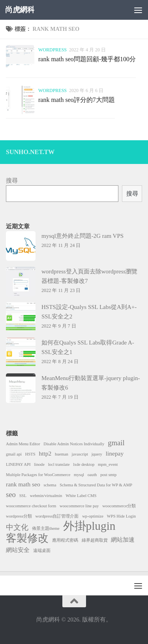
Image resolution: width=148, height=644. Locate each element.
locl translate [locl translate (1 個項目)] (59, 464)
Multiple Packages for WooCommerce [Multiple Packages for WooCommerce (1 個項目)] (38, 475)
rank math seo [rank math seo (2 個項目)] (23, 484)
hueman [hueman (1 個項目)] (62, 454)
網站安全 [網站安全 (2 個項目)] (18, 550)
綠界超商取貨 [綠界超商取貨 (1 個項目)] (95, 540)
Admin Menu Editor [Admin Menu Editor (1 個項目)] (23, 444)
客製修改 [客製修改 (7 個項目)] (27, 538)
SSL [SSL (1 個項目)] (23, 496)
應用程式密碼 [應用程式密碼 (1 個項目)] (65, 540)
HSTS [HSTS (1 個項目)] (30, 454)
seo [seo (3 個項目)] (11, 494)
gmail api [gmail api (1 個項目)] (14, 454)
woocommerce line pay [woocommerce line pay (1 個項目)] (79, 506)
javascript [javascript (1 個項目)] (80, 454)
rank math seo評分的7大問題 (77, 100)
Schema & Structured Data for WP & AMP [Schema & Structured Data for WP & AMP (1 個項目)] (96, 485)
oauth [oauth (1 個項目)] (92, 475)
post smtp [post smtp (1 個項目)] (108, 475)
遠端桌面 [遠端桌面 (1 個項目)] (42, 551)
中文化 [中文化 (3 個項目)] (17, 527)
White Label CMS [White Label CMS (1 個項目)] (81, 496)
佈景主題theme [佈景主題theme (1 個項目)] (46, 528)
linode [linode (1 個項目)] (39, 464)
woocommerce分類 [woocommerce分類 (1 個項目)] (119, 506)
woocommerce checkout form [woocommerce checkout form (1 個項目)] (31, 506)
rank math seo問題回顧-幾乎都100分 (87, 59)
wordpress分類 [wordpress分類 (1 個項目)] (19, 516)
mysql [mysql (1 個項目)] (79, 475)
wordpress (52, 50)
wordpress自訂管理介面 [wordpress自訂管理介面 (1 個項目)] (57, 516)
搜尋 (12, 181)
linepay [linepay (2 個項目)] (115, 453)
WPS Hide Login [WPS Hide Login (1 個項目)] (121, 516)
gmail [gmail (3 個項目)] (116, 443)
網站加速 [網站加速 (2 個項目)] (123, 539)
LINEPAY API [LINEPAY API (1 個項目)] (18, 464)
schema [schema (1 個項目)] (50, 485)
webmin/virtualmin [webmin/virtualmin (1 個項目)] (46, 496)
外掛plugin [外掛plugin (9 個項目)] (89, 526)
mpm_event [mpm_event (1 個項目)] (108, 464)
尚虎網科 (20, 10)
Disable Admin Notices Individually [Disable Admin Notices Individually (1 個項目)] (74, 444)
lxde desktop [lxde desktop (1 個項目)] (84, 464)
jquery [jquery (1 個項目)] (97, 454)
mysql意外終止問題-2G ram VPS (82, 236)
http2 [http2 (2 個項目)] (45, 453)
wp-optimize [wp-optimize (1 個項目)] (93, 516)
